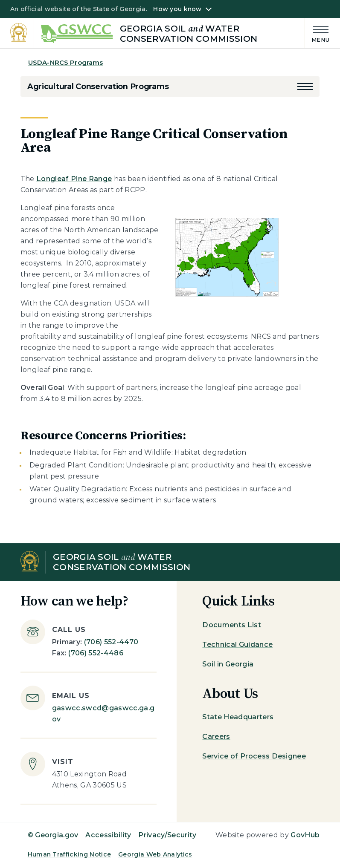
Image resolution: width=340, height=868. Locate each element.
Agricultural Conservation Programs (98, 87)
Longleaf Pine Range (74, 179)
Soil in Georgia (228, 664)
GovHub (305, 835)
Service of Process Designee (254, 756)
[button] (305, 87)
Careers (216, 737)
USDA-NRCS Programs (66, 62)
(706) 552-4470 (111, 642)
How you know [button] (177, 9)
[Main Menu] (317, 33)
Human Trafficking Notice (70, 854)
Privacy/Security (167, 835)
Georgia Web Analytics (155, 854)
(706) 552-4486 (96, 653)
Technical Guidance (237, 645)
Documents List (231, 625)
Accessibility (108, 835)
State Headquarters (238, 717)
